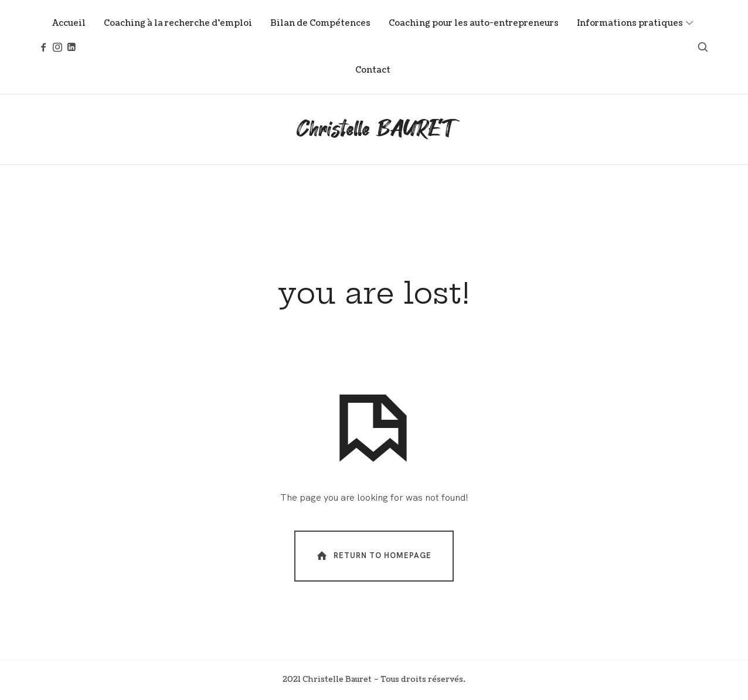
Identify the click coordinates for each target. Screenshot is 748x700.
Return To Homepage (373, 555)
